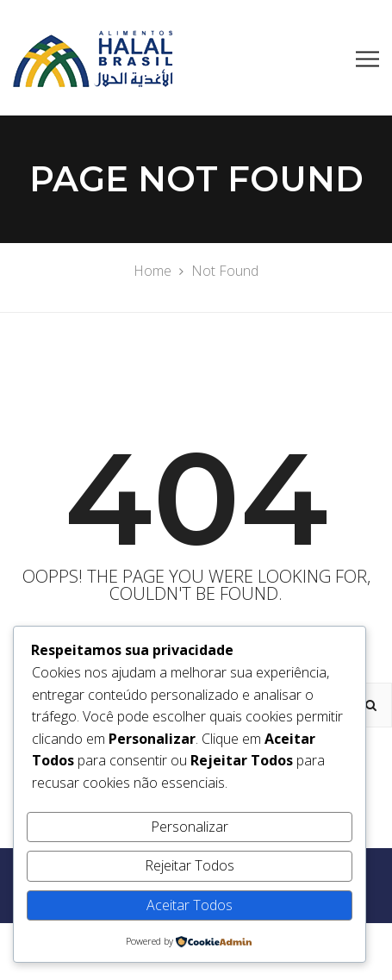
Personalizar (190, 827)
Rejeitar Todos (190, 865)
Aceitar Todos (190, 905)
